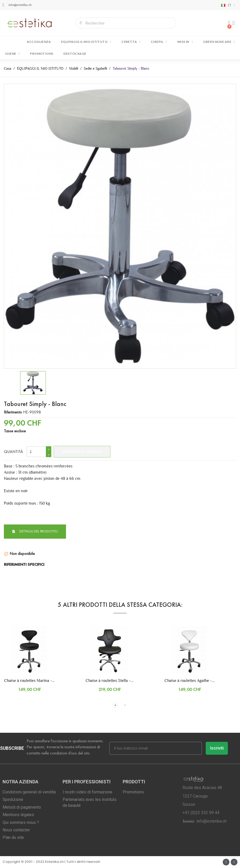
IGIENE (12, 54)
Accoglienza (39, 42)
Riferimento (13, 412)
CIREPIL (159, 42)
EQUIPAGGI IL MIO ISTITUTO (86, 42)
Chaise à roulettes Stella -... (110, 680)
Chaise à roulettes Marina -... (30, 680)
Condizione (13, 544)
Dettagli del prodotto (38, 531)
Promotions (42, 54)
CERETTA (131, 42)
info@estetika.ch (212, 821)
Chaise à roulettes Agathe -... (190, 680)
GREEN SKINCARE (219, 42)
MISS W (185, 42)
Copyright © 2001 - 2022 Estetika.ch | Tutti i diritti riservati (51, 862)
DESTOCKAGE (75, 54)
